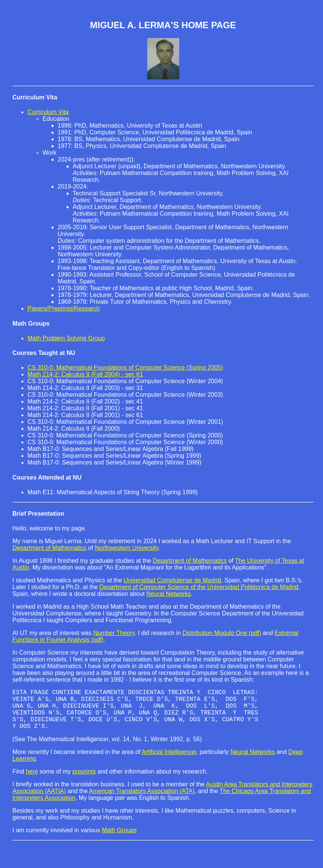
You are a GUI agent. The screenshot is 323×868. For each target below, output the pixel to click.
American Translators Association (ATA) (142, 800)
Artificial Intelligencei (169, 761)
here (32, 780)
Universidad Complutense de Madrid (172, 580)
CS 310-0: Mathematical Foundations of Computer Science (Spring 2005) (125, 368)
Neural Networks (169, 594)
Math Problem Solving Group (66, 338)
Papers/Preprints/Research (64, 308)
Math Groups (119, 839)
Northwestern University (127, 548)
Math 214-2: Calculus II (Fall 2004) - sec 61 (85, 374)
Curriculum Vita (35, 97)
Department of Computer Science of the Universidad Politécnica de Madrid (199, 587)
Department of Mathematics (50, 548)
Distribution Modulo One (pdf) (222, 633)
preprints (84, 780)
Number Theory (114, 633)
